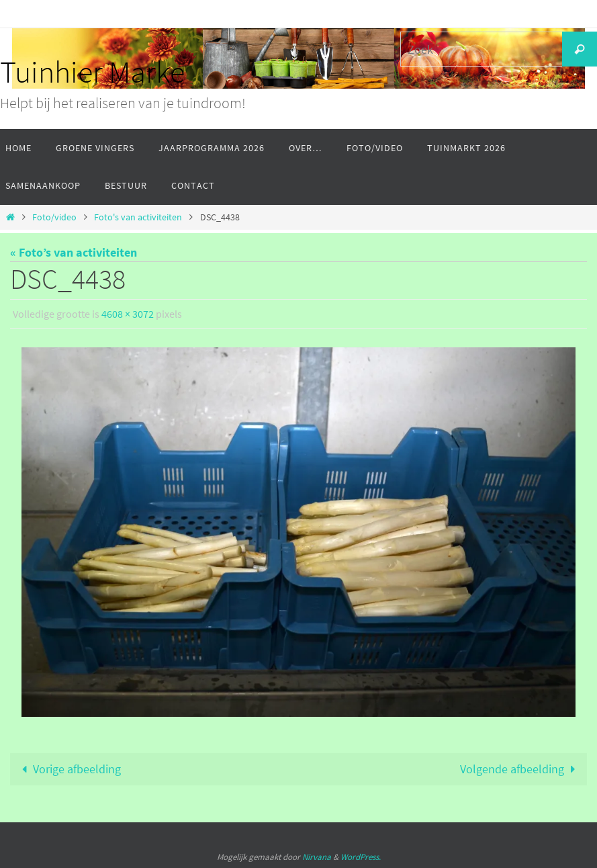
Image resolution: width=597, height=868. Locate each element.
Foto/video (54, 217)
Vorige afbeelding (68, 769)
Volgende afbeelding (520, 769)
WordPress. (361, 857)
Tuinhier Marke (92, 72)
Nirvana (317, 857)
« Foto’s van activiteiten (74, 252)
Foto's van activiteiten (138, 217)
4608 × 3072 (128, 314)
